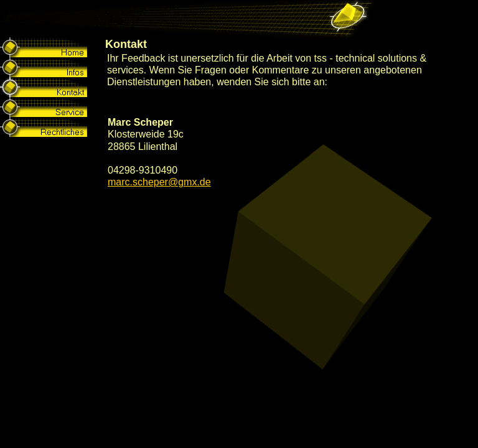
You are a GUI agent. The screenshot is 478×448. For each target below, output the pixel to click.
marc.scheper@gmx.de (159, 182)
